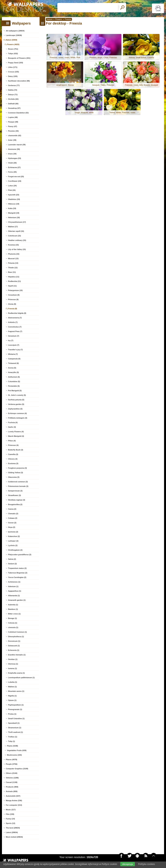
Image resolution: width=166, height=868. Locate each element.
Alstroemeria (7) (15, 318)
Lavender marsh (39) (17, 145)
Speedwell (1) (14, 723)
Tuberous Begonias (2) (18, 573)
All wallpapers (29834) (15, 31)
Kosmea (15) (13, 245)
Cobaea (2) (13, 518)
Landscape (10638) (14, 35)
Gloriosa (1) (13, 664)
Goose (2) (12, 523)
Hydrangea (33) (15, 158)
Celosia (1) (13, 623)
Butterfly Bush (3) (16, 450)
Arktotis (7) (13, 322)
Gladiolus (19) (14, 199)
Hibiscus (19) (14, 204)
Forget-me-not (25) (16, 176)
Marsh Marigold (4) (16, 436)
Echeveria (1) (14, 650)
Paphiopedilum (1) (16, 705)
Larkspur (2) (13, 541)
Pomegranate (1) (15, 709)
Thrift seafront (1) (15, 732)
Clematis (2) (13, 514)
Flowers (59, 19)
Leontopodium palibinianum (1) (21, 678)
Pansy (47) (13, 126)
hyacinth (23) (14, 195)
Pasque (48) (13, 122)
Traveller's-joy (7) (15, 350)
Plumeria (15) (14, 254)
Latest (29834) (12, 832)
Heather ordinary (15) (17, 240)
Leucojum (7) (14, 345)
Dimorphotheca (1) (16, 637)
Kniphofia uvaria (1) (16, 673)
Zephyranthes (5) (15, 409)
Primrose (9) (13, 299)
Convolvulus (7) (15, 327)
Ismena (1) (12, 668)
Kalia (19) (12, 208)
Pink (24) (12, 190)
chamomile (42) (15, 136)
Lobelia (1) (13, 682)
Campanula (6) (14, 359)
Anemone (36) (14, 149)
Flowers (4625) (13, 44)
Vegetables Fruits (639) (17, 750)
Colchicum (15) (15, 236)
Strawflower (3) (15, 495)
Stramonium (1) (15, 728)
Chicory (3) (13, 459)
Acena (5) (12, 368)
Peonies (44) (13, 131)
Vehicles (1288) (12, 778)
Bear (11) (12, 272)
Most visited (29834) (14, 837)
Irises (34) (12, 154)
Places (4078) (12, 759)
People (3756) (12, 764)
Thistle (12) (13, 268)
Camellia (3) (13, 454)
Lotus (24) (12, 186)
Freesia (68, 19)
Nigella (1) (12, 696)
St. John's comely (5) (17, 395)
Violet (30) (12, 163)
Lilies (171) (13, 67)
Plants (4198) (12, 746)
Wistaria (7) (13, 354)
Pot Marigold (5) (15, 391)
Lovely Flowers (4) (16, 432)
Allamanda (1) (14, 596)
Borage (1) (12, 618)
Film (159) (10, 814)
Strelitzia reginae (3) (17, 500)
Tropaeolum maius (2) (17, 568)
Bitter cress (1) (14, 614)
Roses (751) (13, 49)
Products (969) (12, 787)
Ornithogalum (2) (15, 550)
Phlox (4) (12, 441)
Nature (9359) (12, 40)
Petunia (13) (13, 263)
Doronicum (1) (14, 641)
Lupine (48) (13, 117)
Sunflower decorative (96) (19, 81)
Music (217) (11, 810)
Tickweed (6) (13, 363)
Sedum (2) (12, 564)
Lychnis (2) (13, 545)
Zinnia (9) (12, 304)
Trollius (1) (13, 737)
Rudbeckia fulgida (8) (17, 313)
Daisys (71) (13, 95)
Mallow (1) (12, 687)
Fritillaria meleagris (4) (18, 418)
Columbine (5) (14, 381)
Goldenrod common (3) (18, 482)
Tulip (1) (12, 741)
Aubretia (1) (13, 605)
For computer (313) (14, 805)
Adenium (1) (13, 586)
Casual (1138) (12, 782)
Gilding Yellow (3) (15, 473)
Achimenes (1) (14, 582)
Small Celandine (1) (16, 719)
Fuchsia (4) (13, 422)
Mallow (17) (13, 227)
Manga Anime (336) (14, 800)
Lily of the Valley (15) (17, 249)
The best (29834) (13, 828)
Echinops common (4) (17, 413)
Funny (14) (10, 819)
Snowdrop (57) (14, 108)
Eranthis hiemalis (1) (17, 655)
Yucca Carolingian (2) (17, 577)
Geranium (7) (14, 336)
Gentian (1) (13, 659)
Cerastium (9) (14, 295)
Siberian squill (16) (16, 231)
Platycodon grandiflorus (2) (20, 555)
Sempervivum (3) (15, 491)
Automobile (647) (13, 796)
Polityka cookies (147, 864)
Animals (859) (12, 791)
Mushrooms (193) (14, 755)
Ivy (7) (11, 340)
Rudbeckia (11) (14, 281)
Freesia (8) (13, 309)
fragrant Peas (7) (15, 331)
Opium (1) (12, 700)
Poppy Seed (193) (16, 63)
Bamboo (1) (13, 609)
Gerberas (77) (14, 85)
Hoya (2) (12, 527)
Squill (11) (12, 286)
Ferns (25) (12, 172)
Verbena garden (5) (16, 404)
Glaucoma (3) (14, 477)
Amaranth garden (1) (17, 600)
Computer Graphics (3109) (17, 769)
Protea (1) (12, 714)
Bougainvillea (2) (15, 504)
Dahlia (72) (13, 90)
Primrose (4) (13, 445)
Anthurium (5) (14, 377)
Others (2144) (12, 773)
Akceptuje (127, 864)
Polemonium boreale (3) (18, 486)
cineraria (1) (13, 627)
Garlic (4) (12, 427)
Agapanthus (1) (15, 591)
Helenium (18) (14, 217)
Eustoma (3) (13, 463)
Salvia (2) (12, 559)
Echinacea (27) (14, 167)
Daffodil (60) (13, 104)
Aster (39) (12, 140)
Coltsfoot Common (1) (17, 632)
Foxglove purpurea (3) (18, 468)
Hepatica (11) (14, 277)
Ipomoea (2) (13, 532)
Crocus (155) (14, 72)
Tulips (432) (13, 54)
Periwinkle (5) (14, 386)
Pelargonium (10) (15, 290)
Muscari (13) (13, 258)
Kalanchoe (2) (14, 536)
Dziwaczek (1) (14, 646)
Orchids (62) (13, 99)
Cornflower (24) (15, 181)
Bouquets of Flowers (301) (19, 58)
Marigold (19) (14, 213)
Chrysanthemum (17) (17, 222)
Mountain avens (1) (16, 691)
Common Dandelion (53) (18, 113)
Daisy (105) (13, 76)
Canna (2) (12, 509)
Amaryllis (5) (13, 372)
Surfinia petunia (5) (16, 400)
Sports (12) (10, 823)
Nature (50, 19)
